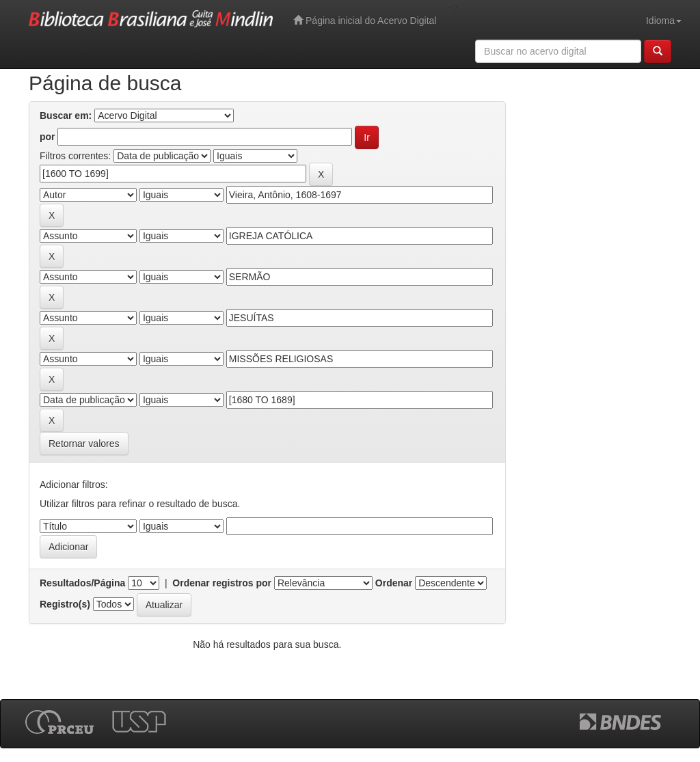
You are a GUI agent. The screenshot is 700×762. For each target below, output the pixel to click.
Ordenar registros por (222, 583)
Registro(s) (65, 604)
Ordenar (394, 583)
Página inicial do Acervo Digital (365, 20)
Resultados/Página (82, 583)
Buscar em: (66, 115)
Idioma (664, 21)
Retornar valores (84, 444)
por (48, 137)
